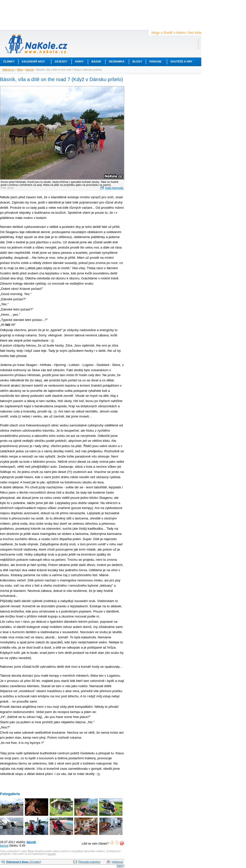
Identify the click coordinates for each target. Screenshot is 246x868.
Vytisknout (117, 862)
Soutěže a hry (181, 61)
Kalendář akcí (33, 61)
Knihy (79, 61)
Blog (20, 70)
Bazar (96, 61)
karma (4, 846)
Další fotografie (114, 188)
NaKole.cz (8, 70)
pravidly (52, 854)
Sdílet (120, 866)
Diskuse (155, 61)
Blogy (137, 61)
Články (9, 61)
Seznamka (117, 61)
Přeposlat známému (89, 862)
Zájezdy (61, 61)
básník (30, 70)
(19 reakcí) (24, 862)
